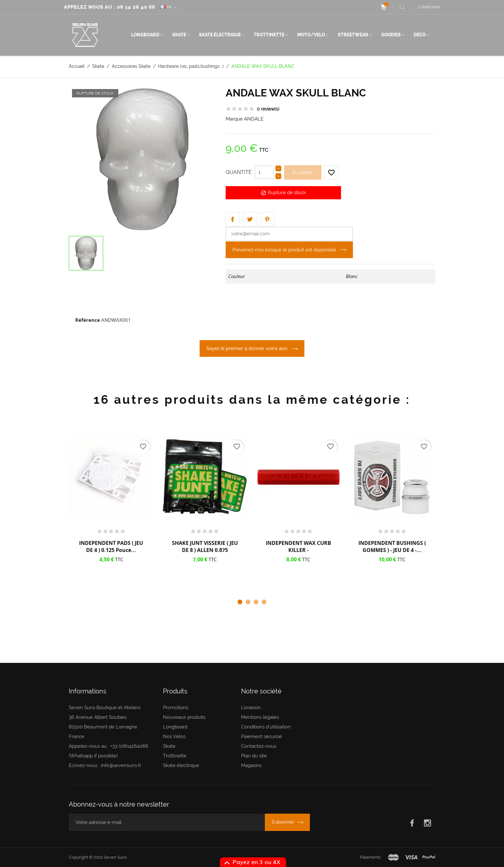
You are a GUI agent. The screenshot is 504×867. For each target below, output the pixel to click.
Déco (420, 35)
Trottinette (269, 35)
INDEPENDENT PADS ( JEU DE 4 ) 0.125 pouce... (111, 546)
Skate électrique (220, 35)
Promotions (176, 708)
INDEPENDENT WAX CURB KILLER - (298, 546)
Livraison (251, 708)
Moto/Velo (311, 35)
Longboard (145, 35)
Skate (179, 35)
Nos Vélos (174, 736)
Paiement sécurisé (261, 736)
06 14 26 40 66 (136, 7)
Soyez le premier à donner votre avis (248, 348)
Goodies (391, 35)
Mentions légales (260, 717)
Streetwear (353, 35)
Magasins (251, 765)
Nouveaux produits (184, 717)
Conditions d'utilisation (266, 727)
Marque (234, 119)
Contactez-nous (259, 746)
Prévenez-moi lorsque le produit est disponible (285, 250)
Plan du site (254, 756)
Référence (88, 320)
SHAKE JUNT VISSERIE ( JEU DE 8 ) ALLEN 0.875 (205, 546)
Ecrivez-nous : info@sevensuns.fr (105, 765)
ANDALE (254, 119)
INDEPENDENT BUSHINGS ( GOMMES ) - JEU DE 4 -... (392, 546)
